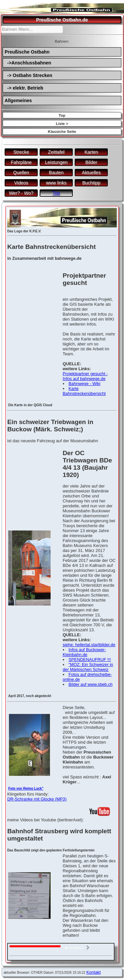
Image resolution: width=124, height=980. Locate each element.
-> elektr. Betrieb (24, 88)
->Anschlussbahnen (28, 63)
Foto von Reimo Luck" (26, 788)
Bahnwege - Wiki (84, 384)
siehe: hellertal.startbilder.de (89, 645)
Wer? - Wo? (21, 193)
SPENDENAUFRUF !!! (90, 660)
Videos (21, 183)
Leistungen (56, 162)
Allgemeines (18, 100)
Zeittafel (56, 152)
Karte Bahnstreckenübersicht (84, 391)
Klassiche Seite (62, 131)
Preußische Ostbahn (27, 52)
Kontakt (93, 972)
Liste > (62, 123)
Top (62, 115)
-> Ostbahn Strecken (28, 75)
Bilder (91, 162)
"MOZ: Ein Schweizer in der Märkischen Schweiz (88, 667)
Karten (91, 152)
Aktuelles (91, 173)
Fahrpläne (21, 162)
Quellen (21, 173)
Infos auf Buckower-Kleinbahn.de (84, 652)
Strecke (21, 152)
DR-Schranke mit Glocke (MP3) (37, 799)
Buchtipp (91, 183)
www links (56, 183)
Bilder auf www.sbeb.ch (90, 684)
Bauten (56, 173)
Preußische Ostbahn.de (62, 20)
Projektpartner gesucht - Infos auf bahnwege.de (85, 376)
